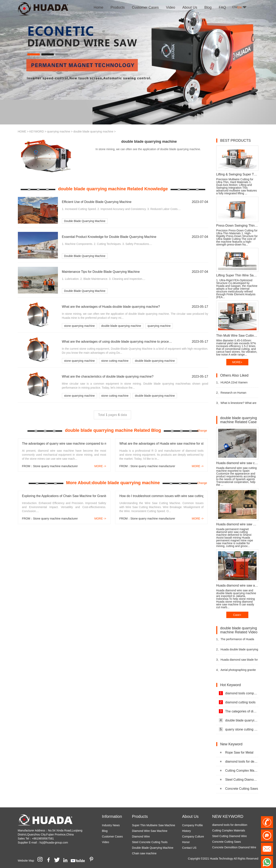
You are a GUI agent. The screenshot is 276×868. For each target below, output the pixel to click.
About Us (190, 816)
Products (140, 816)
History (187, 831)
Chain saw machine (144, 853)
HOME (22, 131)
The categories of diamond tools (239, 711)
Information (112, 816)
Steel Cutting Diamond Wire (239, 780)
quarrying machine (59, 131)
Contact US (189, 848)
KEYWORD (36, 131)
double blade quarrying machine (93, 131)
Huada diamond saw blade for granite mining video (237, 661)
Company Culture (193, 836)
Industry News (111, 825)
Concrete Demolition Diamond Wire (234, 849)
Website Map (26, 861)
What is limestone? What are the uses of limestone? (236, 405)
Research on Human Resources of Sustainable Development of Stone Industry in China (237, 394)
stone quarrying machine (79, 326)
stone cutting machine (115, 361)
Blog (105, 831)
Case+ (237, 615)
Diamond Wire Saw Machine (150, 831)
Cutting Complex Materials (239, 771)
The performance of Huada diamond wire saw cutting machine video (235, 641)
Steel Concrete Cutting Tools (150, 842)
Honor (186, 842)
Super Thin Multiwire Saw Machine (154, 825)
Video (106, 842)
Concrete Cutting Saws (239, 789)
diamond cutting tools (237, 702)
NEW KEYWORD (228, 816)
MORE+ (237, 362)
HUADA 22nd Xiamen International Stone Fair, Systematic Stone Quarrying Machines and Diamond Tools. (235, 384)
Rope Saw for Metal (237, 752)
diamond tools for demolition (239, 762)
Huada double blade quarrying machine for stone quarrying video (237, 651)
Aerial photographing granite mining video (236, 672)
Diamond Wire (141, 836)
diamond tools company (239, 693)
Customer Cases (112, 836)
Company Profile (193, 825)
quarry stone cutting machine (239, 729)
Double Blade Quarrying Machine (85, 221)
